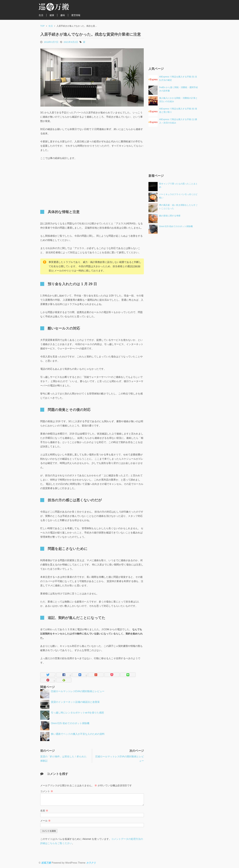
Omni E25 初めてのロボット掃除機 (70, 723)
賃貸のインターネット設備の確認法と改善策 (75, 702)
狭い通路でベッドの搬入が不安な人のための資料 (78, 734)
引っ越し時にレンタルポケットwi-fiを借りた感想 (77, 713)
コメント (47, 791)
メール (45, 821)
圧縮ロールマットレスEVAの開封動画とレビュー (78, 691)
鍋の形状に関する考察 (170, 216)
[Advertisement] (66, 183)
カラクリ (91, 863)
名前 (44, 811)
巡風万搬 (46, 863)
